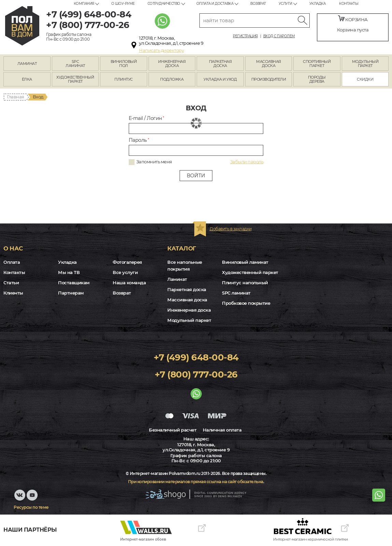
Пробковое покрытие (246, 303)
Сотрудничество (164, 4)
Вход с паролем (279, 36)
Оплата (12, 262)
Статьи (11, 283)
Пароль (139, 140)
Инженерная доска (189, 310)
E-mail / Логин (146, 118)
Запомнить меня (154, 162)
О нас (13, 248)
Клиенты (13, 293)
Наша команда (129, 283)
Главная (16, 97)
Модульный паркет (189, 320)
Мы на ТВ (69, 272)
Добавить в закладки (231, 229)
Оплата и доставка (215, 4)
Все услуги (125, 272)
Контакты (349, 4)
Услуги (285, 4)
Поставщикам (74, 283)
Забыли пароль (247, 162)
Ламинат (177, 279)
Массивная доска (187, 300)
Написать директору (161, 50)
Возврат (258, 4)
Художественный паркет (250, 272)
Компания (84, 4)
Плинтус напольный (245, 283)
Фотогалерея (127, 262)
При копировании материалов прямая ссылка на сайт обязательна (196, 482)
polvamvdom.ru (22, 26)
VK (20, 499)
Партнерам (71, 293)
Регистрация (245, 36)
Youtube (33, 499)
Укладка (318, 4)
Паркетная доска (187, 289)
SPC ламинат (236, 293)
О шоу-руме (123, 4)
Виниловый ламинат (245, 262)
